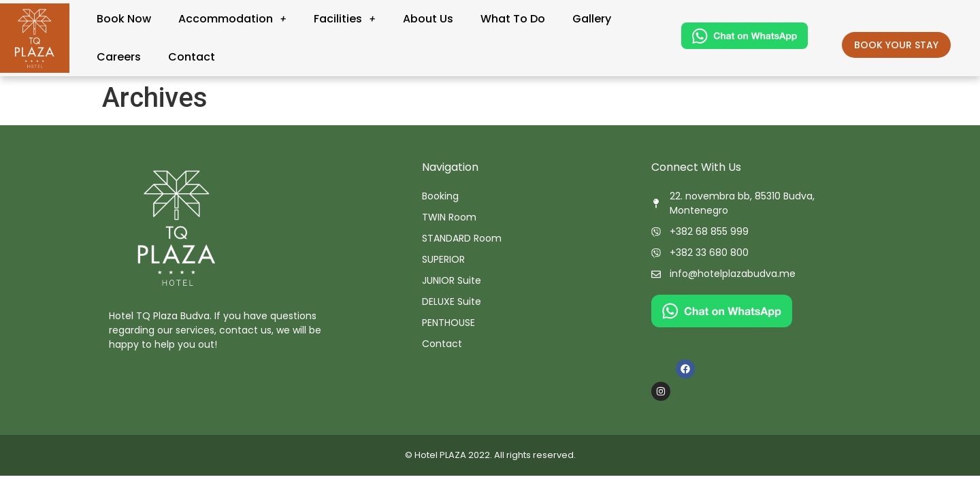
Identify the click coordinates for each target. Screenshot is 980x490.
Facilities (345, 19)
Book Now (124, 19)
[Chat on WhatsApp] (745, 45)
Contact (192, 57)
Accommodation (232, 19)
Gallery (592, 19)
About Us (428, 19)
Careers (119, 57)
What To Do (513, 19)
